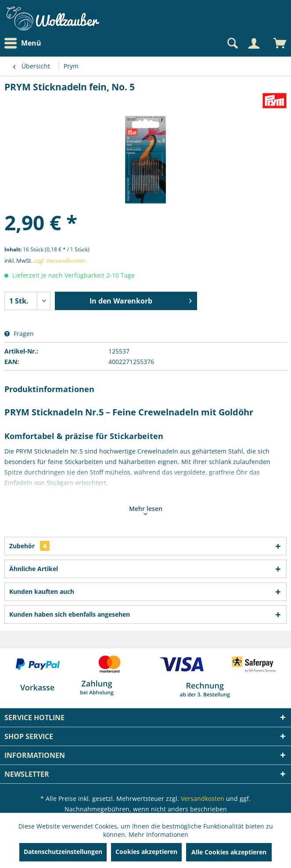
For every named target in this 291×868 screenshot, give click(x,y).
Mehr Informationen (158, 834)
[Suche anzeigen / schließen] (232, 43)
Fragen (19, 334)
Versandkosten (203, 798)
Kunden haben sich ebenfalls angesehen (70, 614)
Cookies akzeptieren (146, 852)
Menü (23, 43)
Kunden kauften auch (42, 591)
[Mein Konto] (254, 43)
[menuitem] (25, 43)
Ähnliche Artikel (34, 569)
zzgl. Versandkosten (60, 261)
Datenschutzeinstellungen (63, 852)
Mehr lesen (146, 510)
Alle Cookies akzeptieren (229, 852)
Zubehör (29, 546)
